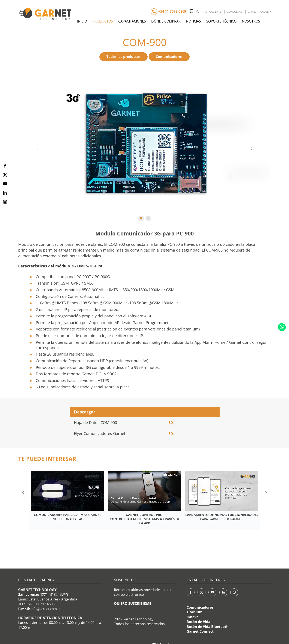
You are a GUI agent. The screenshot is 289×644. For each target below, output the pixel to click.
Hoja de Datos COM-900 (95, 422)
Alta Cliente (213, 12)
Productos (103, 21)
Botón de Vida (198, 622)
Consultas (235, 12)
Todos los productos (124, 57)
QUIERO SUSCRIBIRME (133, 603)
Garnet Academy (259, 12)
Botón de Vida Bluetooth (208, 627)
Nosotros (251, 21)
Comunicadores (169, 57)
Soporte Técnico (221, 21)
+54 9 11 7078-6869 (41, 604)
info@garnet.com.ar (46, 609)
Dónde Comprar (166, 21)
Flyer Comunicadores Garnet (100, 433)
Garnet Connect (200, 631)
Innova (193, 617)
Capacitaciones (132, 21)
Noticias (193, 21)
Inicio (82, 21)
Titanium (195, 612)
